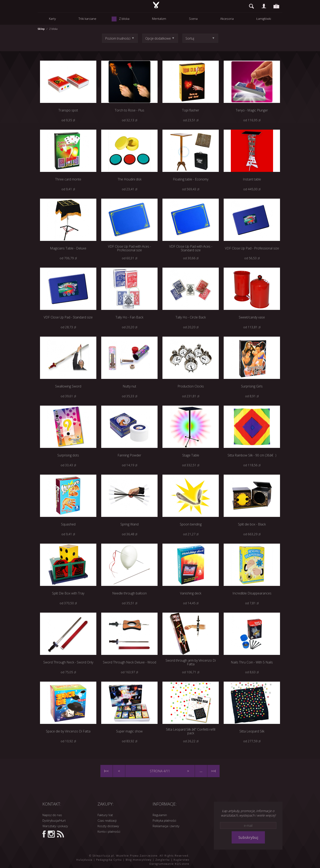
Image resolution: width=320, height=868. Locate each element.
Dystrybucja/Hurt (54, 820)
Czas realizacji (107, 820)
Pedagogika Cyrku (109, 860)
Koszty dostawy (108, 826)
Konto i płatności (109, 831)
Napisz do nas (52, 815)
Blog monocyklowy (139, 860)
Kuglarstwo (182, 860)
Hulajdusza (84, 860)
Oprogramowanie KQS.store (169, 864)
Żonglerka (163, 860)
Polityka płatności (164, 820)
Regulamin (160, 815)
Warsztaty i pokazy (55, 826)
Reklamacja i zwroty (166, 826)
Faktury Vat (105, 815)
